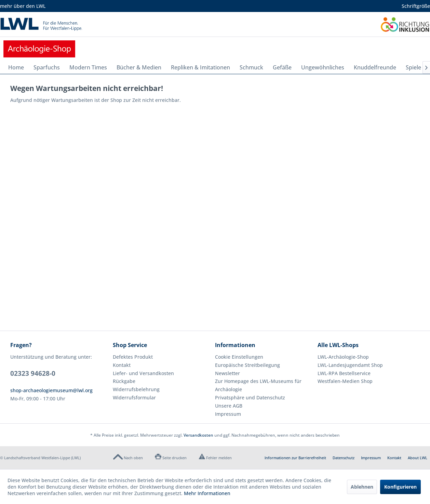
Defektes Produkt (133, 357)
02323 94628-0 (33, 373)
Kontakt (122, 365)
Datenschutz (344, 458)
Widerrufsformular (134, 397)
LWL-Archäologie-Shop (343, 357)
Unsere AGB (229, 406)
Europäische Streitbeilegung (247, 365)
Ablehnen (362, 487)
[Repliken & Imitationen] (200, 67)
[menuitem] (16, 67)
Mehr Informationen (207, 493)
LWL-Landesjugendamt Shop (350, 365)
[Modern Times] (88, 67)
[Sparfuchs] (47, 67)
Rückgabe (124, 381)
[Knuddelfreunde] (375, 67)
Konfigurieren (400, 487)
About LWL (418, 458)
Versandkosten (198, 435)
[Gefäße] (282, 67)
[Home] (16, 67)
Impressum (228, 414)
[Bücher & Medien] (139, 67)
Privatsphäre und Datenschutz (250, 397)
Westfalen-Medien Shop (345, 381)
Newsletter (227, 373)
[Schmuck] (251, 67)
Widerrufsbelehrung (136, 389)
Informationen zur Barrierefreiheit (295, 458)
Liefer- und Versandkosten (143, 373)
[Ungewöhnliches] (323, 67)
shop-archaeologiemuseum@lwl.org (51, 390)
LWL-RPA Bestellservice (344, 373)
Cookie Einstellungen (239, 357)
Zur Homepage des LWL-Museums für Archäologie (258, 385)
